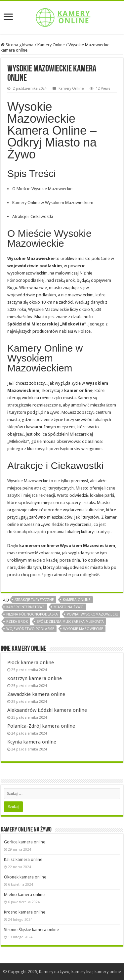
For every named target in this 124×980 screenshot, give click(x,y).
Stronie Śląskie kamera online (31, 930)
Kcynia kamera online (32, 742)
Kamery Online (51, 45)
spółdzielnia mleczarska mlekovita (70, 622)
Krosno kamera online (25, 912)
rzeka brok (17, 622)
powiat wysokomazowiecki (92, 614)
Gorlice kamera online (25, 842)
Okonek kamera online (25, 877)
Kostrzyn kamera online (35, 678)
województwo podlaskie (30, 629)
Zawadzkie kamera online (36, 694)
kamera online (77, 600)
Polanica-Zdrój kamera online (41, 726)
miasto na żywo (69, 607)
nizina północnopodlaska (32, 614)
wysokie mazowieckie (83, 629)
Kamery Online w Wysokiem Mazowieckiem (53, 203)
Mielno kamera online (24, 895)
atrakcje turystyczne (34, 600)
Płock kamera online (31, 662)
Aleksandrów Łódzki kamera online (47, 710)
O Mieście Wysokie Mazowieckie (42, 189)
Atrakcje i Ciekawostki (33, 216)
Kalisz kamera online (23, 859)
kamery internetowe (25, 607)
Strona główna (17, 45)
